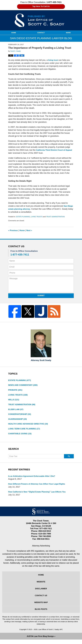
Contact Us (41, 599)
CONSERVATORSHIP (20, 415)
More (68, 33)
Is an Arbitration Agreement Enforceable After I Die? (33, 478)
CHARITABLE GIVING (20, 435)
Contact (41, 33)
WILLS (14, 400)
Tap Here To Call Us (41, 6)
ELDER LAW (16, 410)
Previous (13, 230)
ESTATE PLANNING (23, 217)
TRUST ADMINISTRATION (57, 217)
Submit (41, 296)
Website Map (41, 606)
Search (69, 458)
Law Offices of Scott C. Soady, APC (50, 634)
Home (14, 33)
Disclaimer (41, 592)
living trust (53, 60)
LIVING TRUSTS (38, 217)
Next (30, 230)
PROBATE (16, 390)
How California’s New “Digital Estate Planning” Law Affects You (38, 494)
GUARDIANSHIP (18, 420)
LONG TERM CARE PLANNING (25, 430)
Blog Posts (41, 613)
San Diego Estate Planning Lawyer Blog (41, 20)
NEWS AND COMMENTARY (24, 385)
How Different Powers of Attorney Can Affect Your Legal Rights (38, 486)
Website (41, 584)
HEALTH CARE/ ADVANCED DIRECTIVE (29, 425)
